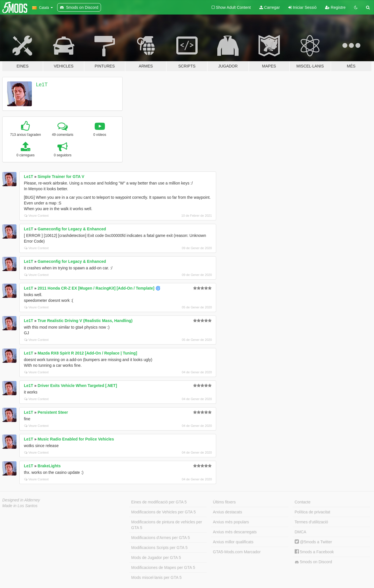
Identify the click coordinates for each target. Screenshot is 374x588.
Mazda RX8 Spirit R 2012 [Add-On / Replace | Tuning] (87, 353)
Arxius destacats (228, 512)
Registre (335, 7)
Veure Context (36, 216)
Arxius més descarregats (235, 532)
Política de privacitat (312, 512)
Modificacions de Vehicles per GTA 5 (163, 512)
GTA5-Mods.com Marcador (237, 552)
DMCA (300, 532)
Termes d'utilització (311, 522)
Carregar (270, 7)
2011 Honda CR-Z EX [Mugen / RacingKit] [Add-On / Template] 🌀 (99, 288)
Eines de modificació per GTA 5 (159, 502)
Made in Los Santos (20, 506)
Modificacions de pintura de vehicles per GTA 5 (167, 525)
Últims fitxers (224, 502)
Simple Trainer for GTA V (61, 177)
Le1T (42, 85)
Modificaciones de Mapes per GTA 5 (163, 567)
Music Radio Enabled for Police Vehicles (76, 439)
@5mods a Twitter (313, 542)
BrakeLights (49, 466)
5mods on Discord (313, 562)
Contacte (303, 502)
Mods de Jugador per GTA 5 (156, 558)
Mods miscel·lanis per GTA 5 (156, 577)
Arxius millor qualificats (233, 542)
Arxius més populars (231, 522)
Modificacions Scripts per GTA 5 (159, 548)
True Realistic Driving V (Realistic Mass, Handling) (85, 321)
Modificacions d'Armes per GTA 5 (160, 538)
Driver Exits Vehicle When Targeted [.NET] (77, 386)
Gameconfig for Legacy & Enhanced (72, 229)
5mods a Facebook (314, 552)
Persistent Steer (53, 412)
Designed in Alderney (21, 500)
